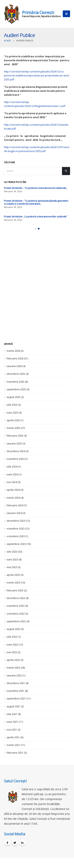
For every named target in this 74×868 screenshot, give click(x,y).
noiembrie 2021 (16, 691)
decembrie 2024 (16, 451)
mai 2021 (12, 730)
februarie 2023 (15, 590)
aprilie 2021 (13, 737)
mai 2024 (12, 482)
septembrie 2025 (16, 389)
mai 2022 (12, 652)
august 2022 (14, 629)
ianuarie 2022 (14, 676)
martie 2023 (13, 583)
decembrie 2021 (16, 683)
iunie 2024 (12, 474)
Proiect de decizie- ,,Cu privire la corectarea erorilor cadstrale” (36, 217)
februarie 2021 (15, 753)
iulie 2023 (12, 552)
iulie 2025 (12, 405)
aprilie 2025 (13, 420)
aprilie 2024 (13, 490)
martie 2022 (13, 668)
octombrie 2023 (16, 536)
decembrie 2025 (16, 374)
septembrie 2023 (16, 544)
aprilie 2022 (13, 660)
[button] (36, 229)
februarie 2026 (15, 358)
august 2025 (14, 397)
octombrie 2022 (16, 614)
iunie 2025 (12, 413)
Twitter (15, 843)
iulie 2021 (12, 714)
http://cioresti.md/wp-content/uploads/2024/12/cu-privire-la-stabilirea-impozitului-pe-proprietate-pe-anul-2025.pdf (37, 75)
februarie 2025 (15, 436)
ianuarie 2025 (14, 444)
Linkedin (22, 843)
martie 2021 (13, 745)
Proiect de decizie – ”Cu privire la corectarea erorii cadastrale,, (35, 188)
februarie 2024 (15, 505)
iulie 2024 (12, 467)
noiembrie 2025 (16, 382)
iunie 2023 (12, 560)
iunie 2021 (12, 722)
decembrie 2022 (16, 598)
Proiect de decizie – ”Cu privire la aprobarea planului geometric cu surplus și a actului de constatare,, (36, 202)
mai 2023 (12, 567)
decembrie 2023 (16, 521)
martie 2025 (13, 428)
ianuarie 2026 (14, 366)
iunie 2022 (12, 645)
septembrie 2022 (16, 621)
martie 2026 (13, 351)
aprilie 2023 (13, 575)
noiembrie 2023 (16, 529)
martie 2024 (13, 498)
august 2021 (14, 706)
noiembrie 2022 (16, 606)
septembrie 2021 (16, 699)
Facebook (7, 843)
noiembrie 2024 (16, 459)
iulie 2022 (12, 637)
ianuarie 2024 (14, 513)
